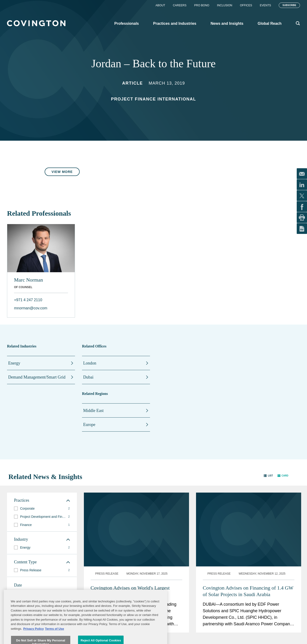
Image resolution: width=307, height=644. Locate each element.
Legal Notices (183, 636)
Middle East (93, 411)
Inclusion (225, 5)
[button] (268, 476)
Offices (246, 5)
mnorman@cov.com (31, 308)
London (90, 363)
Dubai (88, 377)
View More (62, 172)
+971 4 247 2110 (28, 300)
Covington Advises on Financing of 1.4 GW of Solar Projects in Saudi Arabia (248, 522)
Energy (14, 363)
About (160, 5)
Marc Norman (29, 280)
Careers (180, 5)
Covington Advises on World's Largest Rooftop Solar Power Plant (130, 522)
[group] (42, 509)
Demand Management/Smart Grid (37, 377)
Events (265, 5)
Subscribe (289, 5)
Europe (89, 425)
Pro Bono (202, 5)
